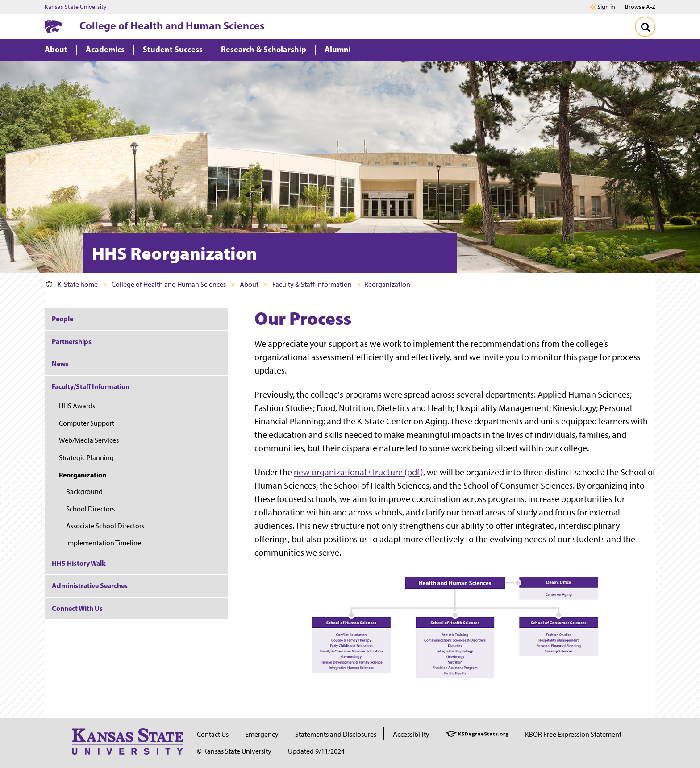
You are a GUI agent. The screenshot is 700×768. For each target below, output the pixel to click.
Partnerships (72, 341)
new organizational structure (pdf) (358, 472)
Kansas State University (76, 7)
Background (84, 492)
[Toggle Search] (645, 27)
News (60, 364)
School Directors (90, 509)
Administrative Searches (90, 585)
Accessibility (411, 734)
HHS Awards (77, 406)
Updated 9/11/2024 (316, 751)
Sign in (606, 7)
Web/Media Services (89, 440)
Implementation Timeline (104, 543)
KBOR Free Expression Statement (573, 734)
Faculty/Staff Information (91, 386)
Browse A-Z (640, 7)
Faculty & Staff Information (312, 284)
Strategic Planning (86, 458)
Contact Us (213, 734)
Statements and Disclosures (336, 734)
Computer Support (87, 423)
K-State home (72, 284)
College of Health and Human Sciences (172, 25)
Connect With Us (77, 608)
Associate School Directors (105, 526)
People (62, 319)
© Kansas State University (234, 751)
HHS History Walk (79, 563)
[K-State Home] (54, 27)
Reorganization (83, 475)
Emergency (262, 734)
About (249, 284)
